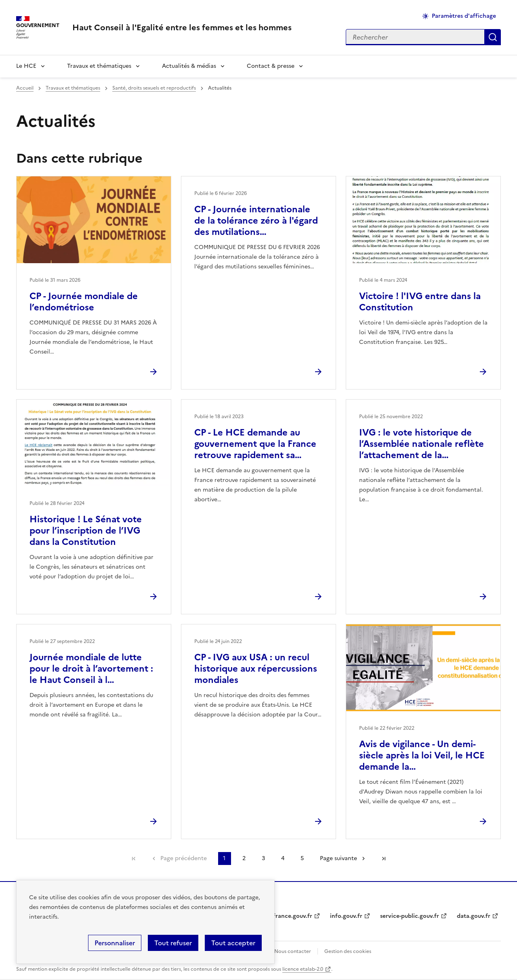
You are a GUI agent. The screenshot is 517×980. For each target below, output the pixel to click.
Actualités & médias (189, 66)
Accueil (25, 88)
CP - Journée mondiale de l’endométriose (84, 302)
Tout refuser (173, 943)
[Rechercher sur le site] (415, 37)
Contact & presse (271, 66)
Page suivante (338, 858)
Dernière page (384, 859)
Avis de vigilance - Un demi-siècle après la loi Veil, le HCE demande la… (422, 755)
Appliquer (493, 37)
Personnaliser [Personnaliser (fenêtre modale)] (115, 943)
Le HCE (26, 66)
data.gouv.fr (474, 916)
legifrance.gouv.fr (288, 916)
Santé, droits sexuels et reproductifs (154, 88)
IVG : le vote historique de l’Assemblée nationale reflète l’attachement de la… (421, 444)
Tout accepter (233, 943)
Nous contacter (293, 951)
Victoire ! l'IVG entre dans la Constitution (420, 302)
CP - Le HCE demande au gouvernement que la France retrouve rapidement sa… (255, 444)
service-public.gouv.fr (410, 916)
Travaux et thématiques (99, 66)
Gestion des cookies (348, 951)
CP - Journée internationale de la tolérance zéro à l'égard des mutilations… (256, 221)
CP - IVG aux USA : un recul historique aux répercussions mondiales (256, 669)
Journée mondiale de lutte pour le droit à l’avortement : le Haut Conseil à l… (91, 669)
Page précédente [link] (184, 858)
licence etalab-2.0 (303, 969)
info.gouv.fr (346, 916)
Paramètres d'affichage (464, 16)
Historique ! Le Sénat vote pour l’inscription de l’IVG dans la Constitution (86, 531)
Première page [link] (134, 859)
